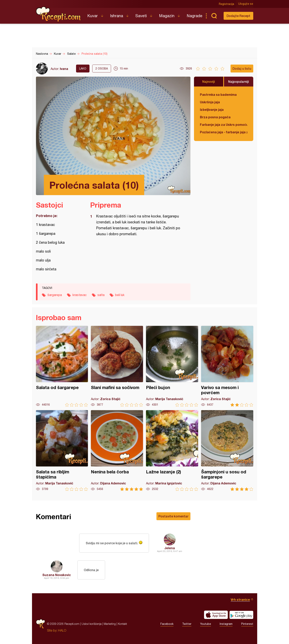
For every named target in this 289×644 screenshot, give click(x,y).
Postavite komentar (173, 516)
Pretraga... (214, 16)
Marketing (110, 624)
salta (101, 295)
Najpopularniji (239, 81)
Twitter (187, 624)
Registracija (227, 4)
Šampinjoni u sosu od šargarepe (227, 451)
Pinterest (247, 624)
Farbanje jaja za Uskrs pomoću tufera (224, 125)
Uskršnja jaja (210, 102)
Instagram (226, 624)
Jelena (170, 548)
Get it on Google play (241, 615)
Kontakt (122, 624)
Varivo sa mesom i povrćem (227, 366)
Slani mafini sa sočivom (117, 366)
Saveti (141, 16)
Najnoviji (209, 81)
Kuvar (93, 16)
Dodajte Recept (238, 16)
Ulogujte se (246, 4)
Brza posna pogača (215, 117)
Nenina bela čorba (117, 451)
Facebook (167, 624)
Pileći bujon (172, 366)
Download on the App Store (216, 615)
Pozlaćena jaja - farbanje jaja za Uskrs (224, 132)
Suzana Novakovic (57, 575)
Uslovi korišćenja (92, 624)
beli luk (120, 295)
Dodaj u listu (242, 68)
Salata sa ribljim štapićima (62, 451)
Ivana (64, 69)
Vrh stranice (240, 599)
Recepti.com (59, 14)
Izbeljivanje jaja (212, 110)
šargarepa (55, 295)
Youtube (206, 624)
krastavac (80, 295)
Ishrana (117, 16)
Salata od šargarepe (62, 366)
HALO (62, 630)
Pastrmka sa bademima (218, 94)
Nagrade (194, 16)
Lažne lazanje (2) (172, 451)
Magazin (167, 16)
